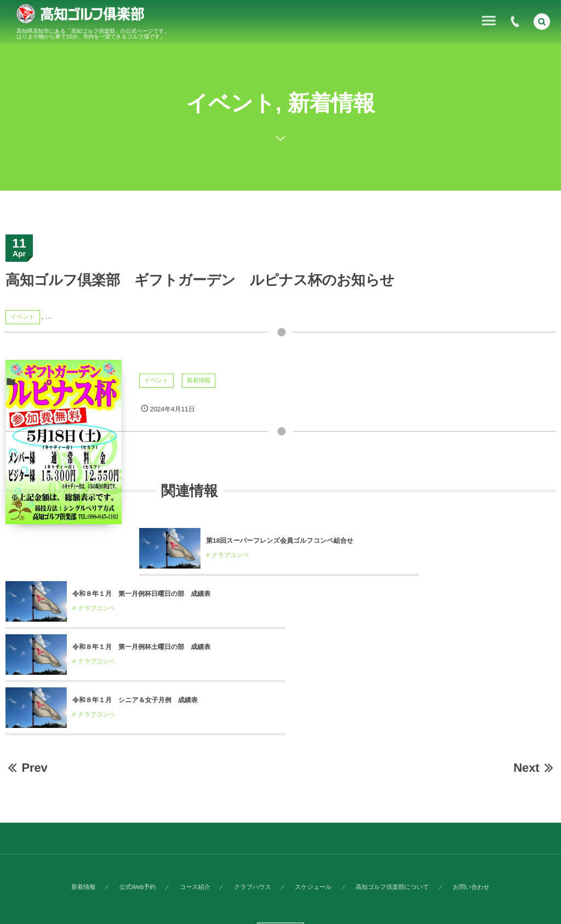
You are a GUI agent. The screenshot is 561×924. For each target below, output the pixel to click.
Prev (27, 714)
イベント (23, 317)
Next (534, 714)
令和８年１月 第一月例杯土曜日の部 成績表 (416, 594)
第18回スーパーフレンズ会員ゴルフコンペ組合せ (280, 541)
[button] (542, 20)
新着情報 (199, 381)
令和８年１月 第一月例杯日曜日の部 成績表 (141, 594)
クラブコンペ (230, 555)
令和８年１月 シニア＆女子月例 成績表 (135, 647)
